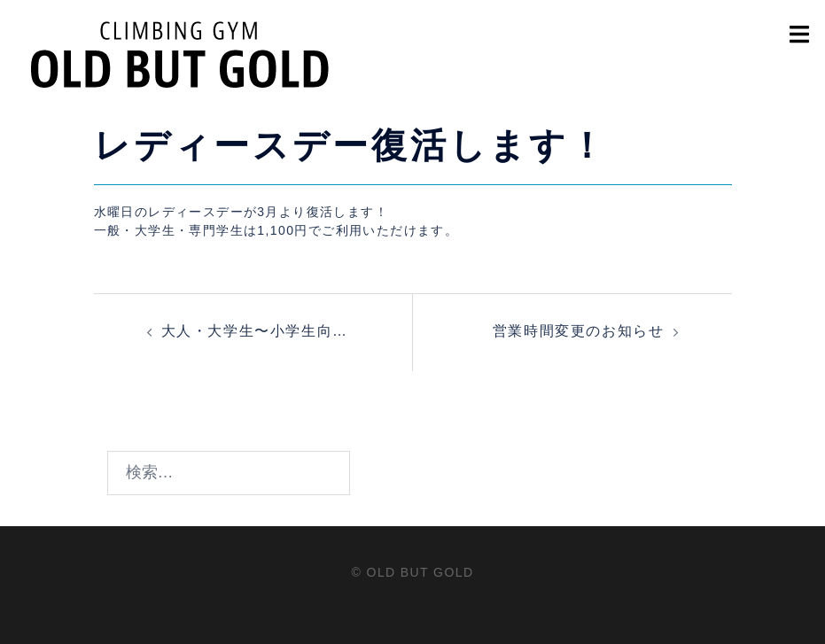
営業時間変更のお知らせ (579, 331)
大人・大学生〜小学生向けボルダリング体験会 (255, 334)
